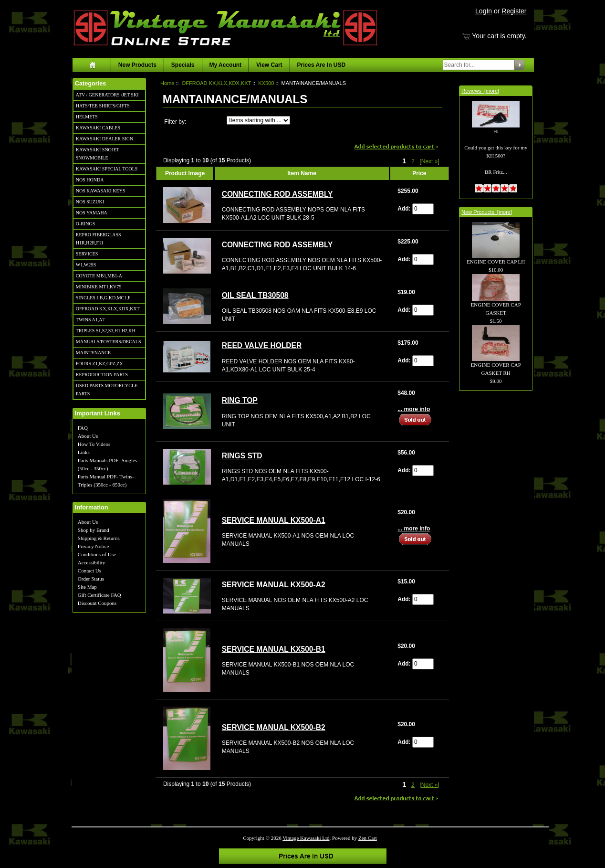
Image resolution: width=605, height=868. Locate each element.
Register (514, 11)
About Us (88, 436)
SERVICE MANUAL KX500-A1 (274, 520)
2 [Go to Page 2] (413, 161)
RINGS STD (242, 456)
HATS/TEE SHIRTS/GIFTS (103, 106)
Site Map (87, 587)
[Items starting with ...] (258, 120)
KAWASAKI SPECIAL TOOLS (107, 169)
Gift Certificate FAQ (99, 595)
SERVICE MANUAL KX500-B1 (274, 649)
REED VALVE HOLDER (262, 345)
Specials (183, 65)
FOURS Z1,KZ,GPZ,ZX (99, 364)
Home (167, 83)
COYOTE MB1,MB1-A (99, 276)
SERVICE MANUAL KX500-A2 (274, 585)
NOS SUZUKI (90, 202)
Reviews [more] (480, 91)
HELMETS (87, 117)
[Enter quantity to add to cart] (423, 209)
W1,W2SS (86, 265)
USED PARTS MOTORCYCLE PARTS (107, 390)
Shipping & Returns (99, 538)
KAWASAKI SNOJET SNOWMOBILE (98, 154)
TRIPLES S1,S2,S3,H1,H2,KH (106, 331)
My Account (226, 65)
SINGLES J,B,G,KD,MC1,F (103, 298)
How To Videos (94, 444)
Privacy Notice (94, 546)
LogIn (484, 11)
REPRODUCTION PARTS (102, 375)
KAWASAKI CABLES (98, 128)
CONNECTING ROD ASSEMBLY (277, 194)
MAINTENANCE (93, 353)
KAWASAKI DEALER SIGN (104, 139)
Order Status (91, 579)
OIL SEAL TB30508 (255, 295)
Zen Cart (368, 838)
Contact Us (89, 571)
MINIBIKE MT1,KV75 (99, 287)
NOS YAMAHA (92, 213)
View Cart (269, 65)
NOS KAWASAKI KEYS (101, 191)
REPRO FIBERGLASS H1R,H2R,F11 (99, 239)
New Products (137, 65)
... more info (414, 409)
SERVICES (87, 254)
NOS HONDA (90, 180)
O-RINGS (86, 224)
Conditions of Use (97, 554)
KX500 (266, 83)
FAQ (83, 428)
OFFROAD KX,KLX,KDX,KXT (108, 309)
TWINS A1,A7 (90, 320)
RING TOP (240, 400)
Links (84, 452)
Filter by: (175, 122)
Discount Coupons (97, 603)
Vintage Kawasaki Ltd (306, 838)
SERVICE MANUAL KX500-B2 (274, 727)
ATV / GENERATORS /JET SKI (107, 95)
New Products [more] (487, 212)
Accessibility (91, 562)
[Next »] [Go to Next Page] (429, 161)
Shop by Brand (94, 530)
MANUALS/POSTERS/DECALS (109, 342)
